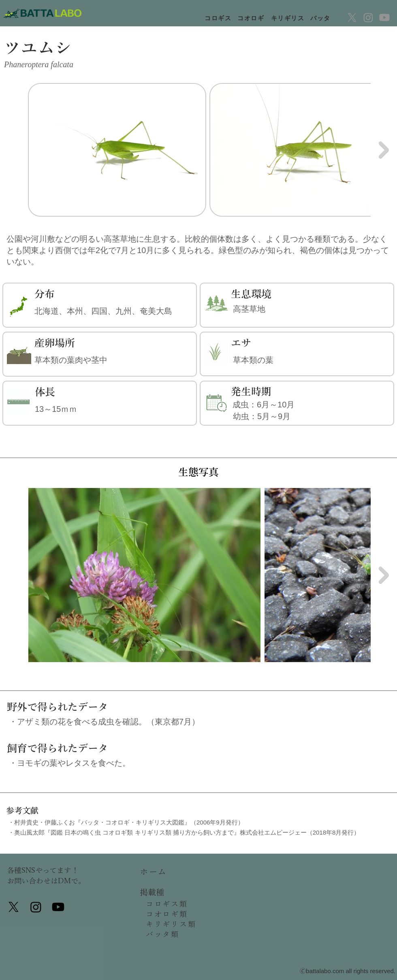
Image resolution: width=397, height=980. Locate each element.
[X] (352, 17)
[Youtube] (384, 17)
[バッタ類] (176, 934)
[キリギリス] (288, 18)
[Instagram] (368, 17)
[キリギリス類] (176, 924)
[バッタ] (321, 18)
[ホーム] (170, 871)
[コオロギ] (252, 18)
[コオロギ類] (176, 914)
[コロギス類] (176, 904)
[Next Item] (384, 150)
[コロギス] (219, 18)
